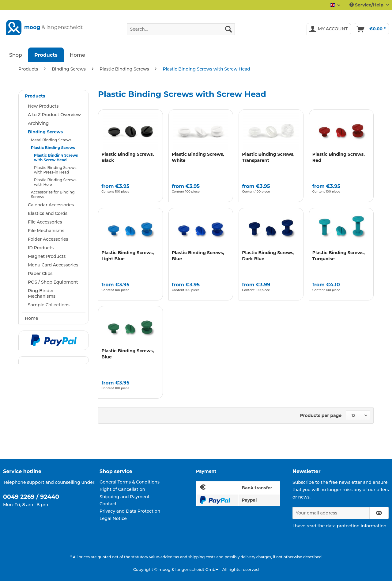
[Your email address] (331, 513)
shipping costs (202, 557)
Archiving (38, 123)
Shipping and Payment (125, 497)
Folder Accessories (48, 239)
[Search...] (181, 29)
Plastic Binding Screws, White (198, 157)
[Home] (77, 55)
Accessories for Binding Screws (53, 194)
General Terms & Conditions (130, 482)
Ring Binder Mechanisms (42, 293)
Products (35, 96)
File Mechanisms (46, 231)
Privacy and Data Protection (130, 511)
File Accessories (45, 222)
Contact (108, 504)
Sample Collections (49, 305)
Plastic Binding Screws (53, 148)
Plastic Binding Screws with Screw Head (56, 158)
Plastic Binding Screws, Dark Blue (268, 256)
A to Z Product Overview (54, 115)
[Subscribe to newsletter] (379, 513)
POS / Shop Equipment (53, 282)
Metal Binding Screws (51, 140)
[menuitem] (181, 32)
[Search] (228, 29)
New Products (43, 106)
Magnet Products (47, 256)
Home (32, 318)
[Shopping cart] (371, 29)
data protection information (356, 526)
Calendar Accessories (51, 205)
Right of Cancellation (122, 489)
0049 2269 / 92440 (31, 497)
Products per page (321, 415)
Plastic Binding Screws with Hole (55, 182)
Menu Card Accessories (53, 265)
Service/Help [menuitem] (367, 5)
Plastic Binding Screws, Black (128, 157)
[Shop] (16, 55)
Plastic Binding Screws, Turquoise (339, 256)
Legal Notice (113, 518)
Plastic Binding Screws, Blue (198, 256)
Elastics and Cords (48, 213)
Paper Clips (40, 273)
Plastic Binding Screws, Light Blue (128, 256)
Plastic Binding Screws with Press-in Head (55, 170)
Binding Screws (45, 132)
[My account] (329, 29)
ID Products (41, 248)
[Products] (46, 55)
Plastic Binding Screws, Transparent (268, 157)
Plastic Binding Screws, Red (339, 157)
